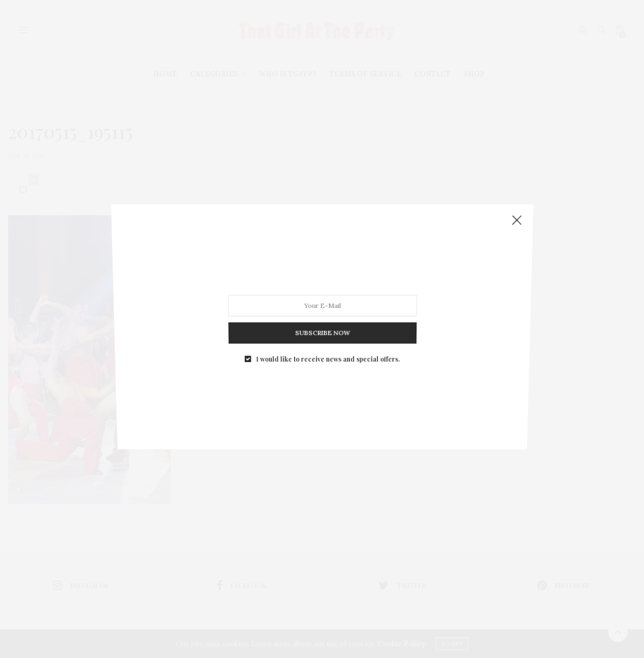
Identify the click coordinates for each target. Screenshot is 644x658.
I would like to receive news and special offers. (327, 338)
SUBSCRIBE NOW (322, 318)
